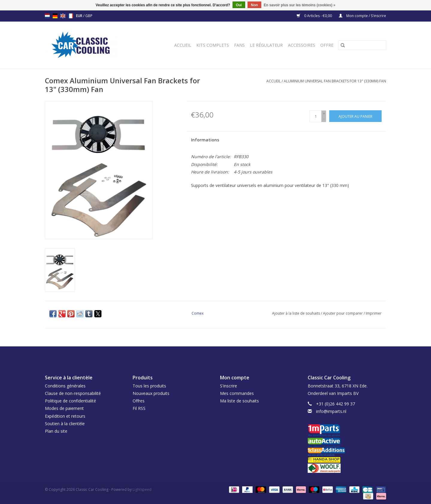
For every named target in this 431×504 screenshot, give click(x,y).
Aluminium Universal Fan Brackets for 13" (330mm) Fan (335, 81)
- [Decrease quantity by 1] (324, 119)
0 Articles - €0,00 (315, 16)
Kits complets (213, 45)
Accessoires (302, 45)
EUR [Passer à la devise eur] (80, 16)
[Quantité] (315, 116)
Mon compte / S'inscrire (362, 16)
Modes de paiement (64, 408)
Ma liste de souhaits (239, 401)
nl (47, 16)
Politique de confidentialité (70, 401)
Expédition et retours (65, 416)
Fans (239, 45)
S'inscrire (229, 386)
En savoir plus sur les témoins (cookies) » (299, 5)
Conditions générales (65, 386)
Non (254, 5)
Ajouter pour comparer (343, 313)
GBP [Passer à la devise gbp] (89, 16)
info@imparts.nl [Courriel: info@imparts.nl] (331, 411)
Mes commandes (237, 393)
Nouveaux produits (151, 393)
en (63, 16)
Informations (205, 140)
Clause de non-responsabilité (73, 393)
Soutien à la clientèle (65, 424)
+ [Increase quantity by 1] (324, 113)
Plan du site (56, 431)
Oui (239, 5)
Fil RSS (139, 408)
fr (71, 16)
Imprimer (374, 313)
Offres (139, 401)
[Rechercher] (362, 45)
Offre (327, 45)
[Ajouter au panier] (355, 116)
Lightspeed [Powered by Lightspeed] (142, 489)
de (55, 16)
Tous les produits (149, 386)
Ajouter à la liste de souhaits (296, 313)
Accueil (183, 45)
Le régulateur (266, 45)
